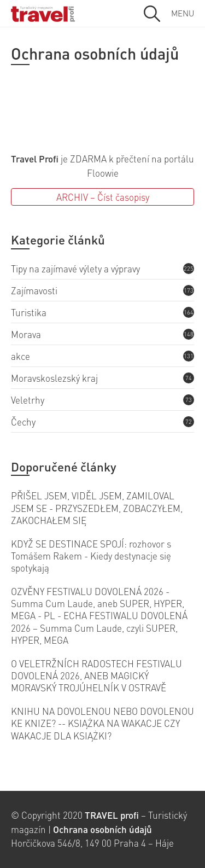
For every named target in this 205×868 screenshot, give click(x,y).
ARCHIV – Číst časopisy (103, 197)
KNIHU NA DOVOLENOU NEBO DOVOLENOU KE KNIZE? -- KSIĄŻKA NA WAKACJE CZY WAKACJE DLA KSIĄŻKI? (102, 723)
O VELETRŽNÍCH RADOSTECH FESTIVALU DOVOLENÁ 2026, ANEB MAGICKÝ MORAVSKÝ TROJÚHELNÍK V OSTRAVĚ (96, 676)
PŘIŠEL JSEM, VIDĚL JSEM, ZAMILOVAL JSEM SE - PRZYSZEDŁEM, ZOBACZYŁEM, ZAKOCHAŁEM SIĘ (97, 508)
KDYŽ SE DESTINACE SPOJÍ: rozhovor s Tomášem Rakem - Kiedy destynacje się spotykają (91, 556)
